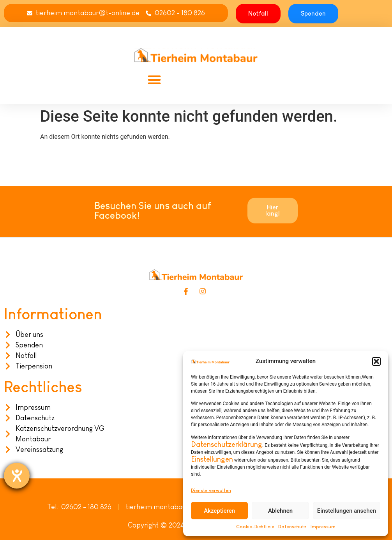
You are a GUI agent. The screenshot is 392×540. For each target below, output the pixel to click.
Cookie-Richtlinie (255, 527)
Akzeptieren (219, 511)
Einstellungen (212, 459)
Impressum (323, 527)
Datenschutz (292, 527)
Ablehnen (280, 511)
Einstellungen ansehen (347, 511)
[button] (376, 361)
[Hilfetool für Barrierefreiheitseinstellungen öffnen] (17, 476)
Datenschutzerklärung (227, 444)
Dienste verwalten (211, 490)
